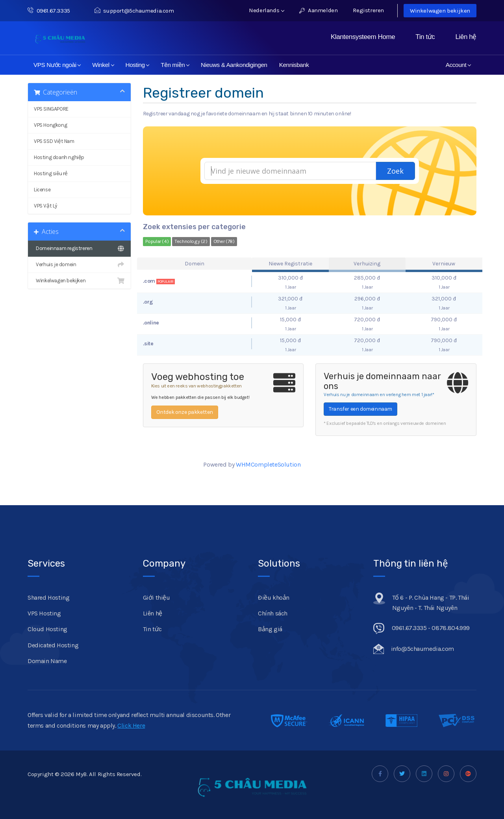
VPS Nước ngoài (57, 65)
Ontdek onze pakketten (185, 412)
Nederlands (267, 10)
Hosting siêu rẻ (51, 173)
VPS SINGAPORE (51, 109)
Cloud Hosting (47, 629)
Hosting (138, 65)
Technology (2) (191, 241)
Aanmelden (319, 10)
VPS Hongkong (50, 125)
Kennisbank (294, 65)
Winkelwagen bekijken (440, 11)
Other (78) (224, 241)
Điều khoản (274, 598)
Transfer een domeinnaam (360, 409)
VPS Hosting (44, 613)
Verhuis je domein (79, 265)
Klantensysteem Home (363, 37)
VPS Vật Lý (45, 206)
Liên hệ (466, 37)
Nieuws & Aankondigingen (234, 65)
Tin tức (425, 37)
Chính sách (273, 613)
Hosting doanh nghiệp (59, 157)
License (42, 190)
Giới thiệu (157, 598)
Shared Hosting (48, 598)
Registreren (368, 10)
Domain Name (47, 661)
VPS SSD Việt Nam (54, 141)
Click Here (131, 725)
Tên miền (175, 65)
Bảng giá (270, 629)
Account (458, 65)
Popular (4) (157, 241)
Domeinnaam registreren (79, 248)
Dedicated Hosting (53, 645)
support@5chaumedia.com (134, 11)
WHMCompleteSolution (268, 464)
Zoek (395, 171)
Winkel (103, 65)
